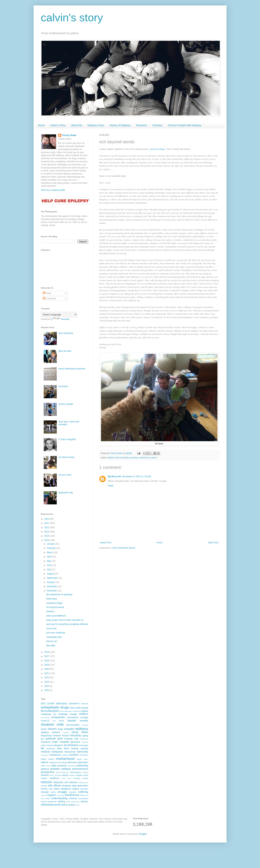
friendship (125, 458)
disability (84, 721)
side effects (54, 786)
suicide (44, 795)
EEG (43, 704)
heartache (46, 742)
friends (66, 736)
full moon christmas (56, 633)
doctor (44, 729)
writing (71, 805)
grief (60, 739)
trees (43, 799)
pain (54, 765)
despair (72, 721)
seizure (47, 782)
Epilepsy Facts (96, 125)
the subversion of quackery (59, 595)
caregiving (46, 714)
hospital (64, 742)
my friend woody (66, 457)
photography (76, 772)
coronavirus (73, 717)
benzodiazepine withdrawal (71, 711)
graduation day (66, 493)
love (66, 748)
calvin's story (72, 18)
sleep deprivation (80, 786)
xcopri (77, 805)
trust (48, 798)
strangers (84, 789)
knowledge (84, 745)
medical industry (80, 749)
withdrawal (47, 805)
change (73, 714)
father (85, 732)
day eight (51, 645)
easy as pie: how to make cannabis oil (65, 620)
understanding (59, 798)
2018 (47, 661)
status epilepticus (62, 789)
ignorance (75, 742)
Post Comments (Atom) (124, 548)
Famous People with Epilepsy (185, 125)
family (75, 732)
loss (59, 748)
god (43, 739)
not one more (65, 475)
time (86, 795)
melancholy (70, 752)
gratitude (51, 739)
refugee (79, 775)
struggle (62, 792)
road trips (66, 778)
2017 (47, 656)
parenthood (72, 766)
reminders (63, 386)
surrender (60, 795)
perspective (48, 772)
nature (45, 762)
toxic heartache (66, 333)
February (51, 548)
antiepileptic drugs (55, 707)
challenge (63, 714)
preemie (45, 775)
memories (82, 752)
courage (84, 717)
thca (82, 795)
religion (44, 778)
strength (45, 792)
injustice (85, 742)
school (85, 778)
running (77, 778)
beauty (85, 708)
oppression (83, 762)
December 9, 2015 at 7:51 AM (137, 477)
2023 (47, 682)
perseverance (80, 769)
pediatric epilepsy (61, 769)
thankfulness (72, 795)
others (48, 766)
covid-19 (45, 721)
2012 (47, 528)
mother (51, 759)
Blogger (143, 834)
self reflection (71, 782)
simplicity (66, 786)
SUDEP (51, 704)
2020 (47, 669)
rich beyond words (55, 607)
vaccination (83, 798)
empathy (69, 729)
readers (72, 775)
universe (73, 798)
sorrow (44, 789)
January (51, 544)
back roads (75, 708)
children (84, 714)
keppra (50, 745)
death (62, 721)
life (43, 748)
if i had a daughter (67, 439)
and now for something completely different (67, 624)
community (45, 718)
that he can (52, 641)
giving (85, 736)
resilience (54, 778)
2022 (47, 678)
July (49, 569)
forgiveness (46, 736)
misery (65, 755)
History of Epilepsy (120, 125)
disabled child (113, 458)
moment (74, 755)
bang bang (51, 599)
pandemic (62, 766)
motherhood (144, 458)
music (79, 759)
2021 (47, 673)
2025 (47, 690)
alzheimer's (74, 704)
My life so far (115, 477)
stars (51, 789)
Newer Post (106, 543)
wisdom (85, 802)
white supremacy (73, 802)
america (85, 704)
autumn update (66, 404)
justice (44, 745)
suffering (83, 792)
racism (65, 775)
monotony (84, 755)
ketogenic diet (60, 745)
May (49, 561)
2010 (47, 519)
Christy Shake (69, 135)
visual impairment (49, 802)
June (49, 565)
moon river (51, 629)
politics (85, 772)
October (51, 582)
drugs (60, 729)
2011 (47, 523)
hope (55, 742)
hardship (134, 458)
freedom (50, 611)
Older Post (213, 543)
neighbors (53, 762)
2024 (47, 686)
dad (54, 721)
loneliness (51, 749)
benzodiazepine (50, 711)
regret (86, 775)
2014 (47, 536)
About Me (77, 125)
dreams (52, 729)
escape (66, 732)
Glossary (157, 125)
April (49, 557)
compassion (58, 717)
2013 (47, 532)
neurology (62, 762)
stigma (76, 789)
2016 (47, 652)
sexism (44, 786)
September (52, 578)
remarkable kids (54, 637)
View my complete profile (53, 190)
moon (44, 759)
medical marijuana (52, 752)
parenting (83, 765)
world (57, 805)
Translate (61, 319)
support (154, 458)
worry (64, 805)
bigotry (85, 711)
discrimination (73, 725)
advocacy (62, 703)
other (43, 766)
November (52, 586)
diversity (85, 725)
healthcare (84, 739)
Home (41, 125)
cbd (54, 714)
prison (52, 775)
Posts (47, 293)
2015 (47, 540)
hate (76, 739)
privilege (58, 775)
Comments (50, 299)
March (50, 552)
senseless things (54, 603)
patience (45, 769)
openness (72, 762)
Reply (111, 486)
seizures (58, 782)
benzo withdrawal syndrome (72, 369)
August (50, 574)
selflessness (83, 783)
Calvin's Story (58, 125)
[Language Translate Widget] (59, 315)
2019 (47, 665)
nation (86, 759)
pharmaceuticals (62, 772)
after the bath (65, 351)
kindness (73, 745)
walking (61, 802)
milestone (45, 755)
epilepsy (82, 729)
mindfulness (55, 755)
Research (142, 125)
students (73, 792)
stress (53, 792)
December (52, 591)
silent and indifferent (56, 616)
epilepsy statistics (51, 732)
